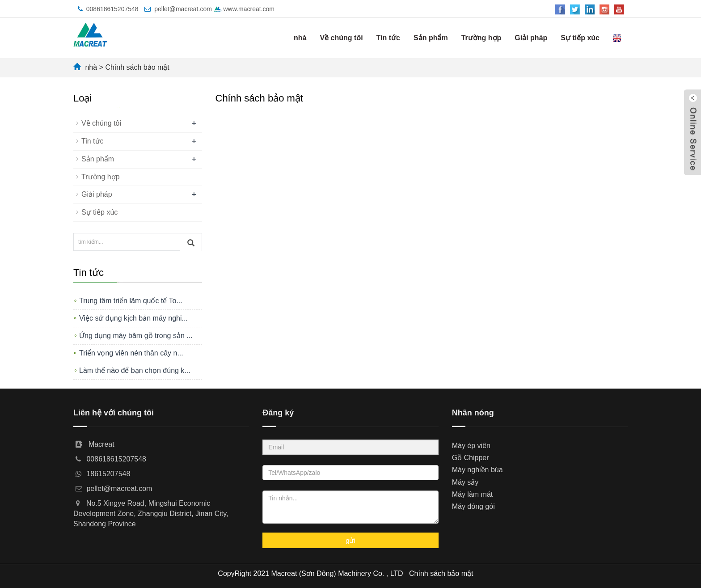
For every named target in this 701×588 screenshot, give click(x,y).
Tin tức (388, 38)
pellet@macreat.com (183, 9)
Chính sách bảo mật (137, 67)
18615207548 (108, 474)
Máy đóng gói (473, 506)
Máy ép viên (471, 446)
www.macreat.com (244, 9)
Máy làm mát (473, 494)
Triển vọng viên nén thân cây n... (131, 353)
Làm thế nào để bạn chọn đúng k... (135, 370)
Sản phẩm (431, 38)
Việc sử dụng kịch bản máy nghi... (133, 318)
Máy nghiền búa (477, 470)
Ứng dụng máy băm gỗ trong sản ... (136, 336)
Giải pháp (531, 38)
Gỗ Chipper (471, 458)
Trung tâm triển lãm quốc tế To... (131, 301)
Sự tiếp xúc (580, 38)
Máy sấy (465, 482)
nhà (300, 38)
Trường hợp (481, 38)
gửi (350, 540)
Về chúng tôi (342, 38)
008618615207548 (112, 9)
